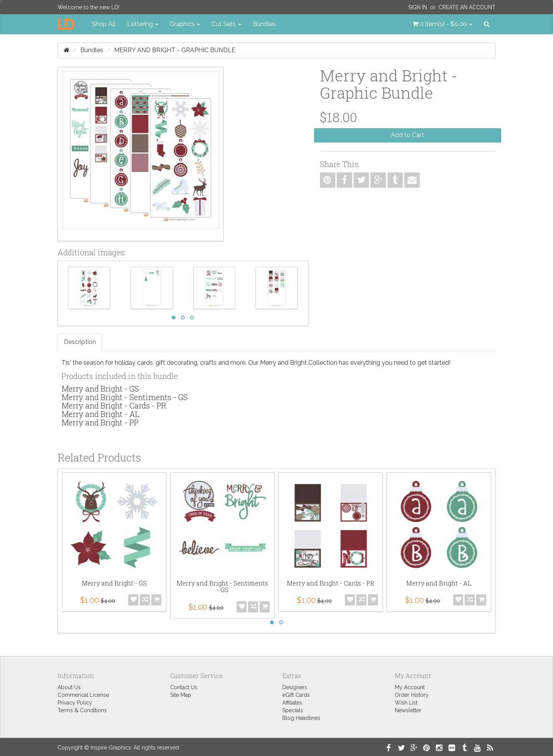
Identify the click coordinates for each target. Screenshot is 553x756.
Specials (293, 710)
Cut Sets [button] (226, 24)
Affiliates (292, 703)
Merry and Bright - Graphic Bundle (175, 50)
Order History (412, 695)
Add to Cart (407, 135)
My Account (410, 687)
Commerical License (83, 695)
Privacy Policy (75, 703)
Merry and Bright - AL (100, 414)
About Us (69, 687)
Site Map (181, 695)
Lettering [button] (143, 24)
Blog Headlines (301, 718)
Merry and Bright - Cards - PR (114, 405)
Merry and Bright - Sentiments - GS (125, 397)
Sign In (418, 7)
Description (80, 342)
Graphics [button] (185, 24)
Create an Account (467, 7)
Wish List (406, 703)
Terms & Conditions (82, 710)
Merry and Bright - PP (100, 422)
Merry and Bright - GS (100, 389)
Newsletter (408, 710)
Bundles (264, 24)
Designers (295, 687)
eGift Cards (296, 695)
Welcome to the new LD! (89, 7)
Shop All (104, 24)
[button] (442, 24)
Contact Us (184, 687)
